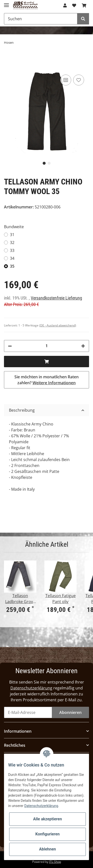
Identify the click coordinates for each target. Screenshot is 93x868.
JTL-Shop (55, 862)
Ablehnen (47, 849)
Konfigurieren (48, 834)
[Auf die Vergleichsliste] (66, 80)
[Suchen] (41, 19)
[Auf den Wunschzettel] (79, 80)
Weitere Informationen (54, 383)
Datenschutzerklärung (31, 688)
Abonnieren (70, 712)
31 (12, 235)
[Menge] (46, 346)
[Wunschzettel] (74, 5)
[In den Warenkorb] (46, 362)
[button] (65, 5)
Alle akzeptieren (47, 819)
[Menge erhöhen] (83, 346)
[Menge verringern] (10, 346)
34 (12, 258)
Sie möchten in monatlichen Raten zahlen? (46, 380)
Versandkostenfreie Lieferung (56, 298)
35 (12, 266)
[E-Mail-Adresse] (28, 712)
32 (12, 242)
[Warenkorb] (84, 5)
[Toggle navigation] (6, 3)
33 (12, 250)
